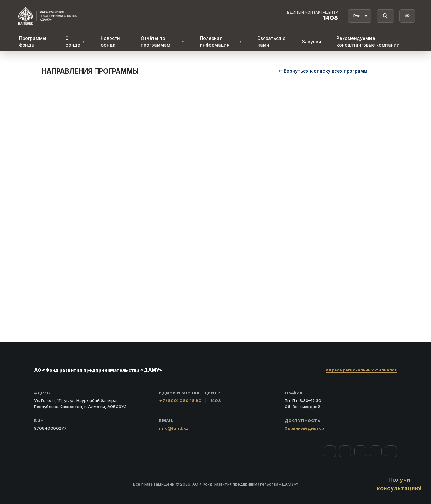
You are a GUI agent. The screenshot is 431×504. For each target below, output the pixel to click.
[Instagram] (345, 451)
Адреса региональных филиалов (361, 370)
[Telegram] (376, 451)
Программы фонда (33, 41)
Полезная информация (221, 41)
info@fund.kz (174, 428)
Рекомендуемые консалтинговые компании (368, 41)
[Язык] (360, 16)
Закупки (312, 42)
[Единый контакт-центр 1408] (313, 16)
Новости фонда (110, 41)
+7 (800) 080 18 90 (180, 400)
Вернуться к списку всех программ (323, 71)
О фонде (75, 41)
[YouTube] (360, 451)
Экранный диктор (304, 428)
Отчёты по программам (163, 41)
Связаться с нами (271, 41)
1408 (215, 400)
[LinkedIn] (391, 451)
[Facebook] (330, 451)
